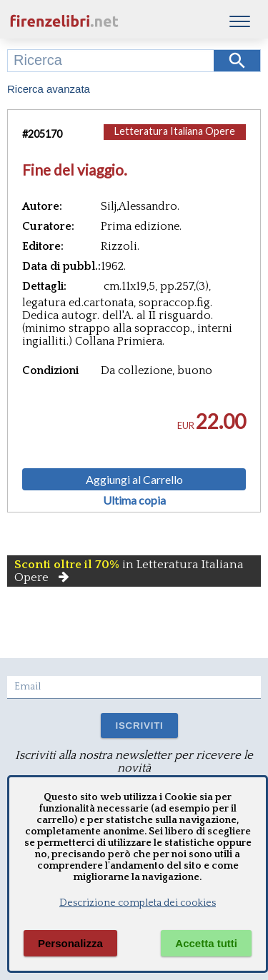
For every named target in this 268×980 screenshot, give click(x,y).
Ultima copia (134, 500)
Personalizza (70, 943)
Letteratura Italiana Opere (175, 131)
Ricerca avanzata (49, 89)
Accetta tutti (206, 943)
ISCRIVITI (139, 726)
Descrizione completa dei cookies (138, 903)
